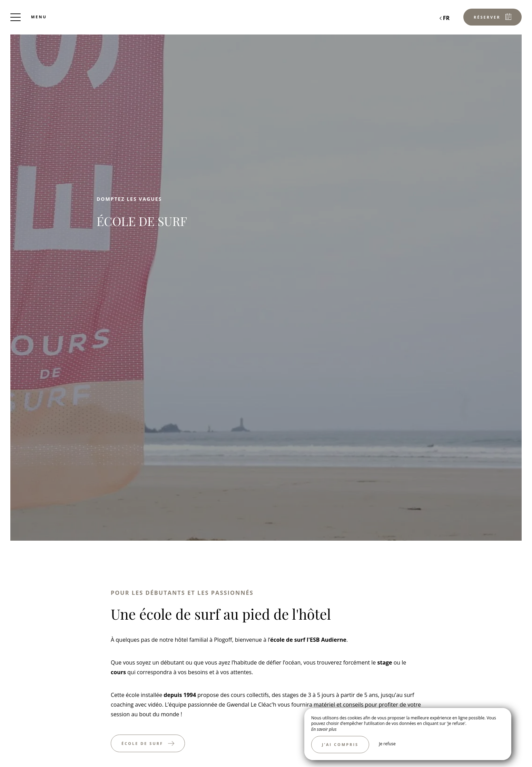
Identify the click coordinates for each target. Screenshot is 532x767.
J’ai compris (340, 744)
